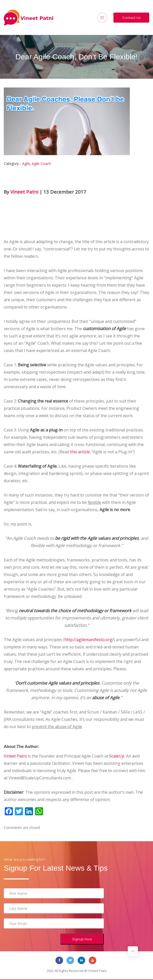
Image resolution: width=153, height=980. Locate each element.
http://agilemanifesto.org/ (89, 640)
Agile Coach (41, 164)
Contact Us (131, 18)
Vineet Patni (24, 192)
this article (80, 452)
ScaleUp (117, 756)
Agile (26, 164)
